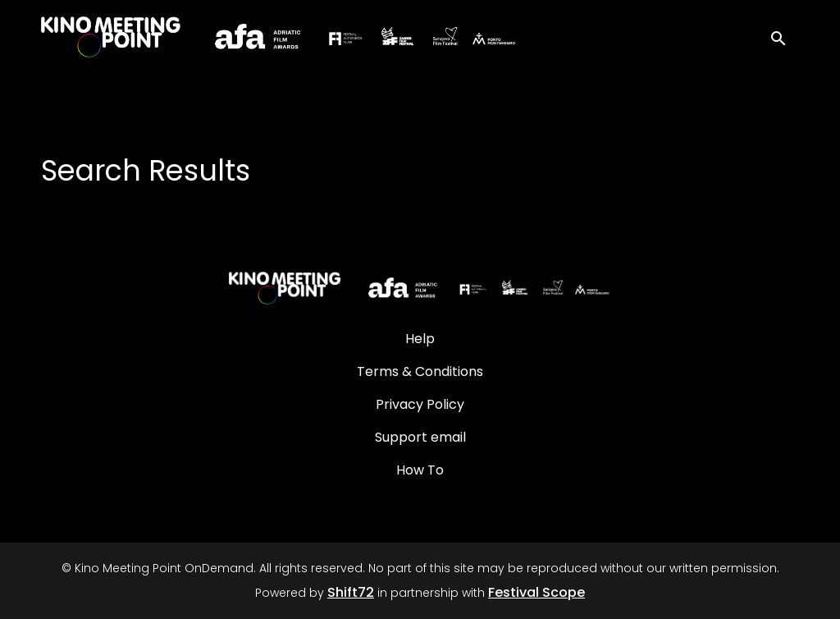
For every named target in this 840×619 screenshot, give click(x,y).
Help (420, 339)
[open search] (784, 37)
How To (420, 470)
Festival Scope (536, 592)
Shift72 (351, 592)
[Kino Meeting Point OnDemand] (420, 288)
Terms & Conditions (420, 371)
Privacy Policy (420, 404)
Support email (420, 437)
